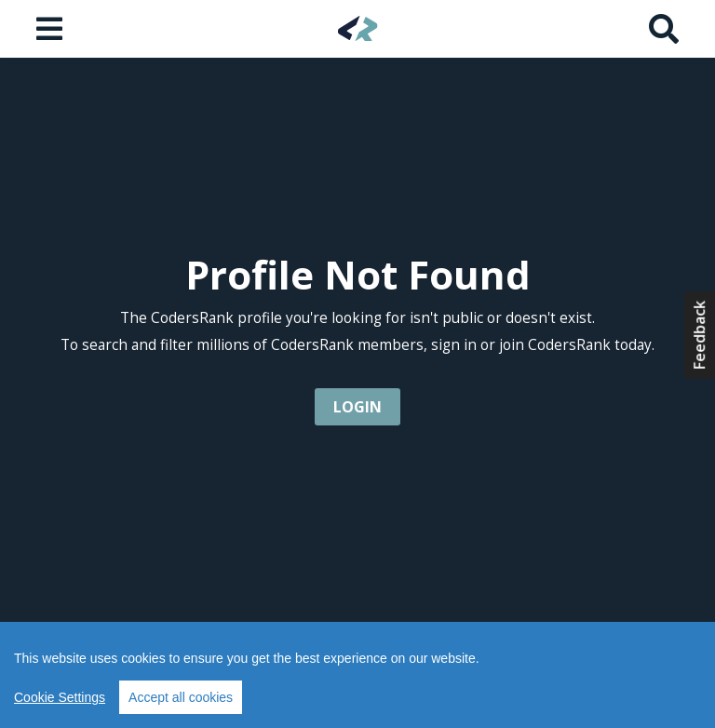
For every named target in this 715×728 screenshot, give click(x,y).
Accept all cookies (181, 697)
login (357, 407)
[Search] (664, 29)
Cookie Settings (60, 697)
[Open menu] (51, 29)
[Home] (358, 28)
